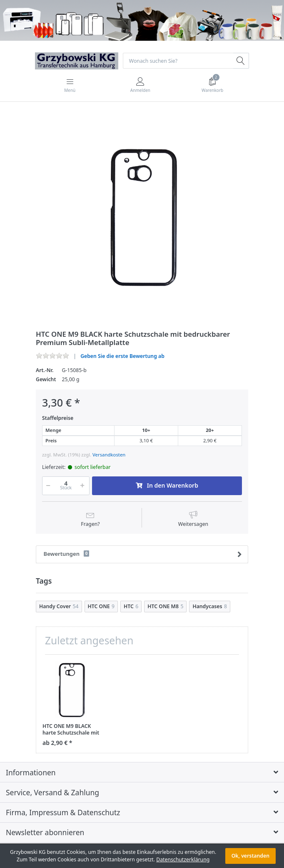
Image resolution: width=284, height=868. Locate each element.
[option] (142, 217)
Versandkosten (109, 455)
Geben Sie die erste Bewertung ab (122, 356)
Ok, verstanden (250, 856)
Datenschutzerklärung (183, 859)
